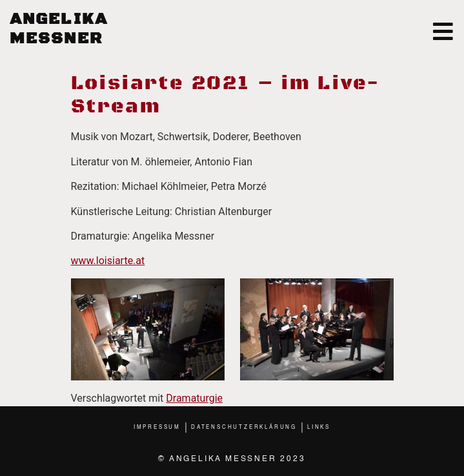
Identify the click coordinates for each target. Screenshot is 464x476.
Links (319, 428)
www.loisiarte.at (108, 261)
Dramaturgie (194, 398)
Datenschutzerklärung (244, 428)
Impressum (157, 428)
